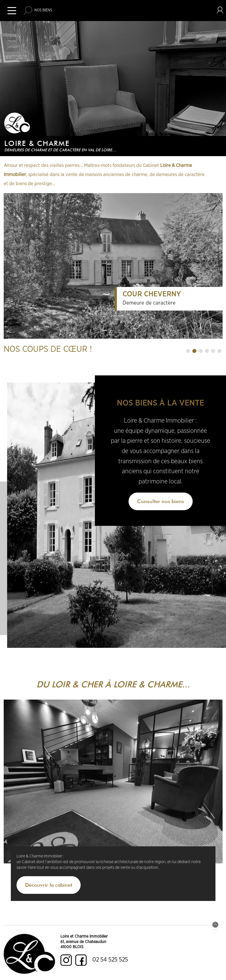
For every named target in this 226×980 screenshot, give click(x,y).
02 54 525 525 (110, 960)
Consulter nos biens (161, 501)
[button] (188, 351)
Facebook (81, 960)
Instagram (66, 960)
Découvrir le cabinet (49, 885)
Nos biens (43, 10)
